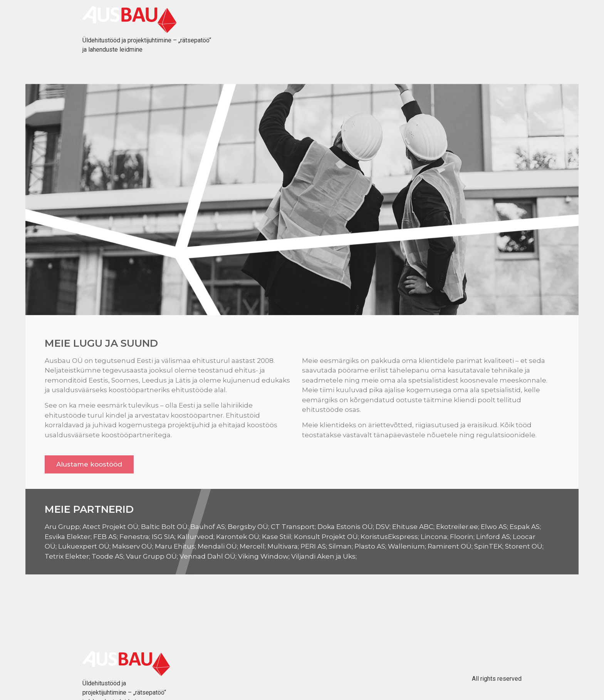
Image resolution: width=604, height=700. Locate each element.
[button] (89, 464)
